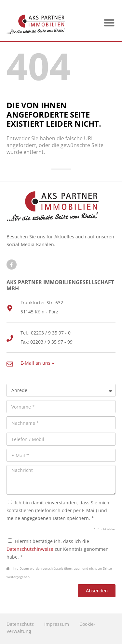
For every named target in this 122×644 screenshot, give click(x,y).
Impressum (57, 624)
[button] (109, 23)
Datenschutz (20, 624)
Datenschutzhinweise (30, 549)
